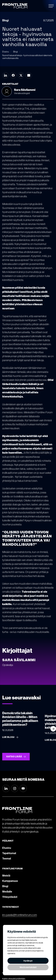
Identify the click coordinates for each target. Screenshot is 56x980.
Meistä (6, 876)
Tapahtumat (9, 853)
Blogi (5, 886)
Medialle (7, 892)
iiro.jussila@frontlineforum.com (20, 915)
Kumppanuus (10, 881)
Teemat (7, 859)
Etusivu (7, 848)
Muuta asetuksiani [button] (28, 967)
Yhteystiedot (10, 897)
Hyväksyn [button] (28, 961)
